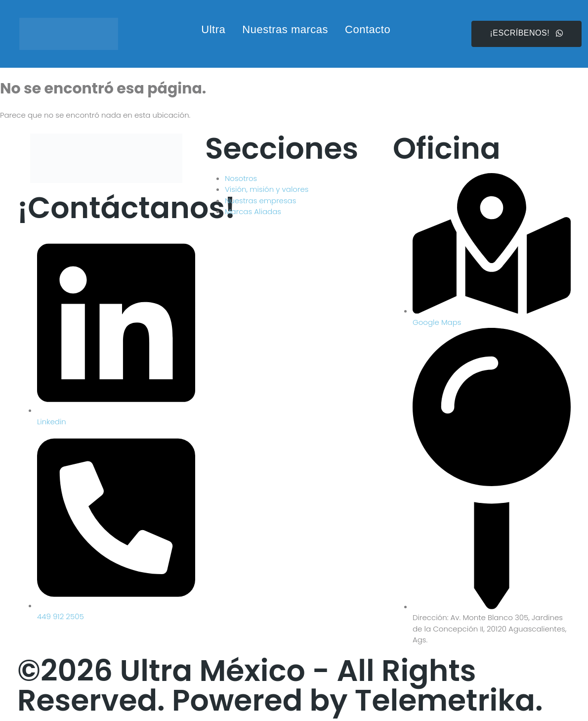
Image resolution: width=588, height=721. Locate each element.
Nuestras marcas (285, 29)
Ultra (213, 29)
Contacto (368, 29)
